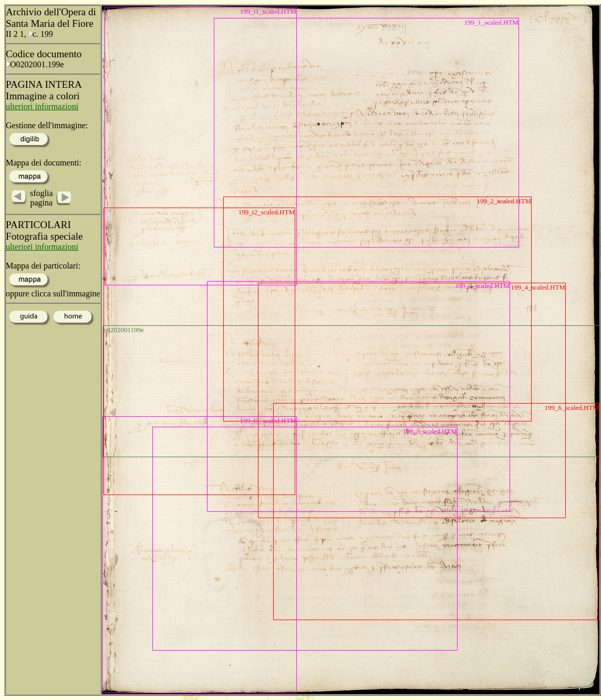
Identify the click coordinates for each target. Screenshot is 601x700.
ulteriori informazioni (42, 106)
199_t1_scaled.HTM (268, 11)
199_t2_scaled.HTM (267, 212)
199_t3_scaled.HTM (268, 421)
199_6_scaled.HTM (572, 408)
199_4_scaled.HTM (538, 287)
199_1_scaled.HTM (491, 22)
